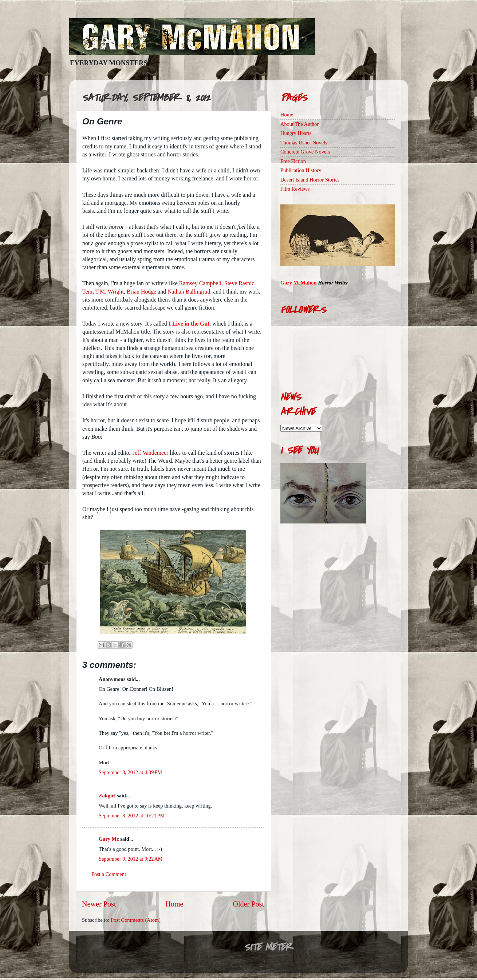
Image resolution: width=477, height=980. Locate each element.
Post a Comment (109, 874)
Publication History (301, 170)
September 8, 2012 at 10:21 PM (132, 816)
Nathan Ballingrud (189, 292)
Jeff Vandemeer (150, 453)
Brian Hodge (141, 292)
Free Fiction (293, 161)
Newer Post (99, 904)
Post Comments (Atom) (136, 920)
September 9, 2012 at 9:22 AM (131, 859)
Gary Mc (109, 839)
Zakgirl (107, 796)
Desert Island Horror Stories (310, 180)
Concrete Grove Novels (305, 152)
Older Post (248, 904)
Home (174, 904)
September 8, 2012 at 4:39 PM (130, 772)
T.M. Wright (110, 292)
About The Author (299, 124)
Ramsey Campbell (200, 283)
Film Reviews (295, 189)
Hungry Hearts (296, 133)
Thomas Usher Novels (304, 143)
